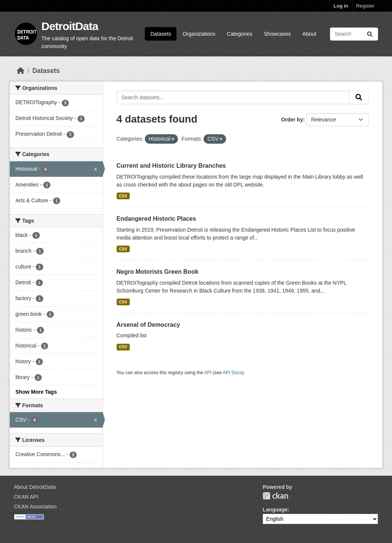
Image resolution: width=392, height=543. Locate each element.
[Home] (21, 71)
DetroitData (70, 26)
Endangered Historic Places (156, 219)
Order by (292, 120)
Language (275, 510)
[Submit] (370, 34)
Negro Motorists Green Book (158, 272)
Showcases (277, 34)
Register (365, 6)
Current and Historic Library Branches (171, 166)
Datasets (161, 34)
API (208, 373)
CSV (123, 196)
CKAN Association (35, 507)
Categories (240, 34)
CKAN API (26, 497)
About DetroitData (35, 487)
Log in (341, 6)
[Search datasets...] (354, 34)
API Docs (232, 373)
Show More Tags (36, 392)
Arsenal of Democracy (148, 325)
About (309, 34)
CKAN (275, 496)
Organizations (199, 34)
